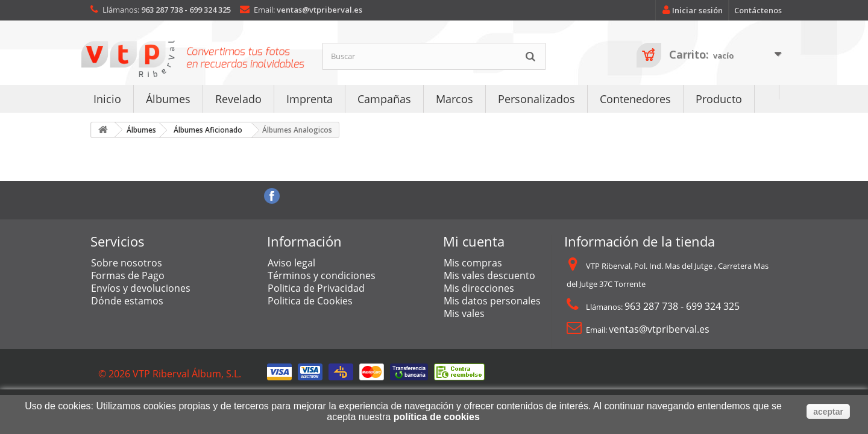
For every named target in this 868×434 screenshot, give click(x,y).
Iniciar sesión (690, 10)
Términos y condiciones (322, 275)
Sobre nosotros (127, 263)
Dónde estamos (127, 301)
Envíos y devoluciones (141, 288)
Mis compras (473, 263)
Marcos (454, 99)
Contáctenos (758, 10)
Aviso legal (291, 263)
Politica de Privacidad (316, 288)
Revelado (238, 99)
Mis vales (464, 313)
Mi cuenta (474, 241)
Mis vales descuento (489, 275)
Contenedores (635, 99)
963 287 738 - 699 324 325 (186, 10)
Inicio (107, 99)
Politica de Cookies (310, 301)
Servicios (118, 241)
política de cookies (437, 417)
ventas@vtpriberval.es (319, 10)
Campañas (384, 99)
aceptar (828, 412)
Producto (719, 99)
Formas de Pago (128, 275)
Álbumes (168, 99)
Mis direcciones (479, 288)
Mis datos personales (492, 301)
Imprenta (310, 99)
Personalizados (536, 99)
